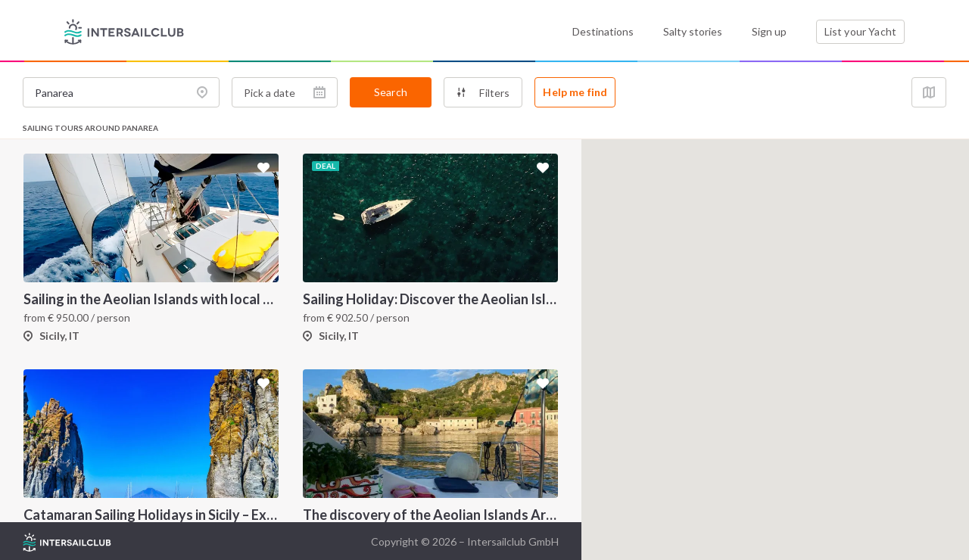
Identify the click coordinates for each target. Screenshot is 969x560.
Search (391, 92)
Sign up (769, 31)
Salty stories (693, 31)
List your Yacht (860, 31)
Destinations (603, 31)
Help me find (575, 92)
